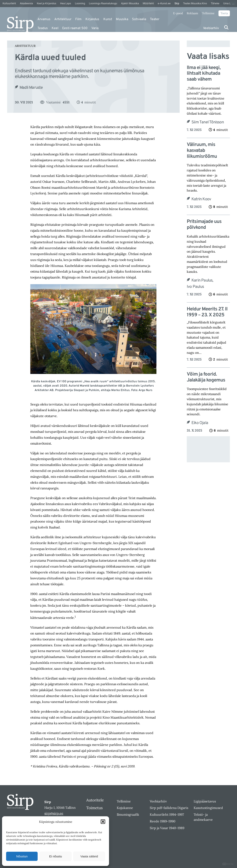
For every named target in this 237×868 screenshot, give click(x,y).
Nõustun (22, 856)
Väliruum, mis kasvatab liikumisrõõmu (202, 151)
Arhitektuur (63, 19)
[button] (103, 822)
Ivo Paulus (195, 287)
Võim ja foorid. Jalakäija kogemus (206, 377)
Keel (55, 28)
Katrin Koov (201, 199)
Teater (155, 19)
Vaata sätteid (89, 856)
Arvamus (44, 19)
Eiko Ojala (200, 423)
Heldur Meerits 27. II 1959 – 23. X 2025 (207, 312)
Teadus (43, 28)
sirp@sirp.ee (54, 813)
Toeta (224, 13)
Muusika (122, 19)
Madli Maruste (31, 88)
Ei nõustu (56, 856)
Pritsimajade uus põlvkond (204, 225)
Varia (95, 28)
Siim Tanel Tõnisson (208, 122)
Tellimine (208, 13)
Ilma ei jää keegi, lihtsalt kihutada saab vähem (204, 74)
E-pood (178, 13)
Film (78, 19)
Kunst (108, 19)
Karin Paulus (203, 281)
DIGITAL (228, 864)
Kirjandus (92, 19)
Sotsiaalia (139, 19)
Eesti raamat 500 (75, 28)
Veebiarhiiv (211, 28)
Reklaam (192, 13)
